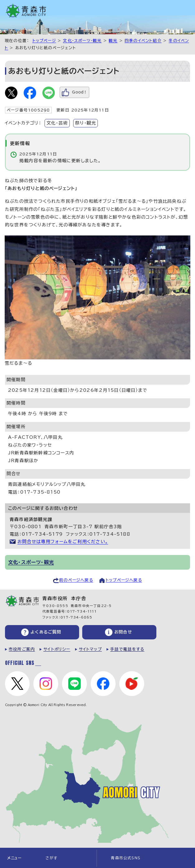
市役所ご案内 (22, 649)
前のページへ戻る (76, 580)
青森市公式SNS (126, 858)
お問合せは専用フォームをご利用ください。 (63, 542)
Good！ (80, 92)
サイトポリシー (57, 649)
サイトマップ (90, 649)
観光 (113, 41)
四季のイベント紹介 (143, 41)
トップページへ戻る (124, 580)
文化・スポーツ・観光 (82, 41)
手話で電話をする (127, 649)
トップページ (44, 41)
